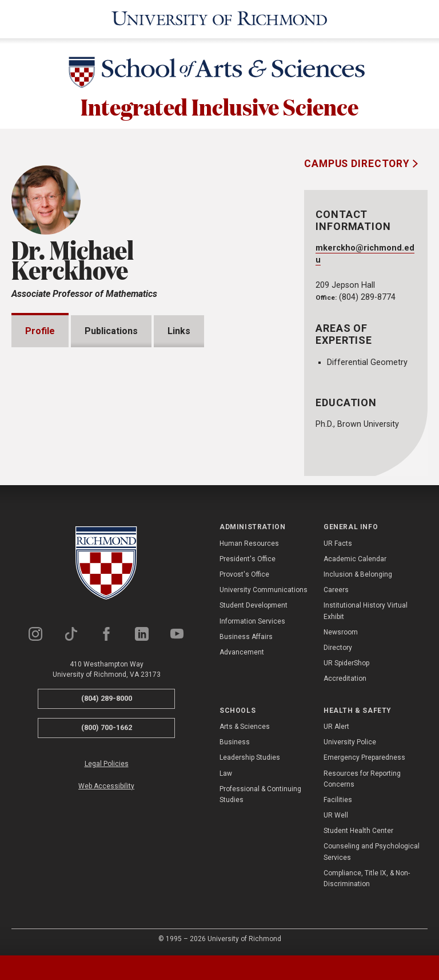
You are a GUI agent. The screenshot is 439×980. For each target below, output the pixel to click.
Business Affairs (246, 636)
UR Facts (338, 543)
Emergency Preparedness (364, 757)
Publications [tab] (111, 329)
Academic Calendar (355, 558)
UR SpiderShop (346, 662)
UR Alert (336, 726)
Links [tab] (179, 329)
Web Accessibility (106, 785)
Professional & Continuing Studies (260, 794)
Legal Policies (107, 763)
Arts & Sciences (245, 726)
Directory (338, 647)
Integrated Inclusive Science (219, 104)
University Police (350, 741)
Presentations (70, 395)
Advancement (242, 652)
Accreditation (345, 679)
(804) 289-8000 (107, 698)
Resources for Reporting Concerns (362, 778)
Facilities (338, 799)
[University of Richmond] (219, 18)
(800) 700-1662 (107, 727)
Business (235, 741)
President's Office (248, 558)
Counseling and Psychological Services (372, 852)
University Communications (264, 590)
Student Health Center (358, 831)
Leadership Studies (250, 757)
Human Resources (249, 543)
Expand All (229, 369)
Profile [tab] (40, 329)
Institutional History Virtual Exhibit (366, 611)
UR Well (336, 815)
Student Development (254, 605)
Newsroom (341, 632)
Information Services (252, 621)
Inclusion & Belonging (358, 574)
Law (226, 773)
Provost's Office (244, 574)
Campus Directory (358, 162)
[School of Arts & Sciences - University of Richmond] (219, 73)
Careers (336, 590)
